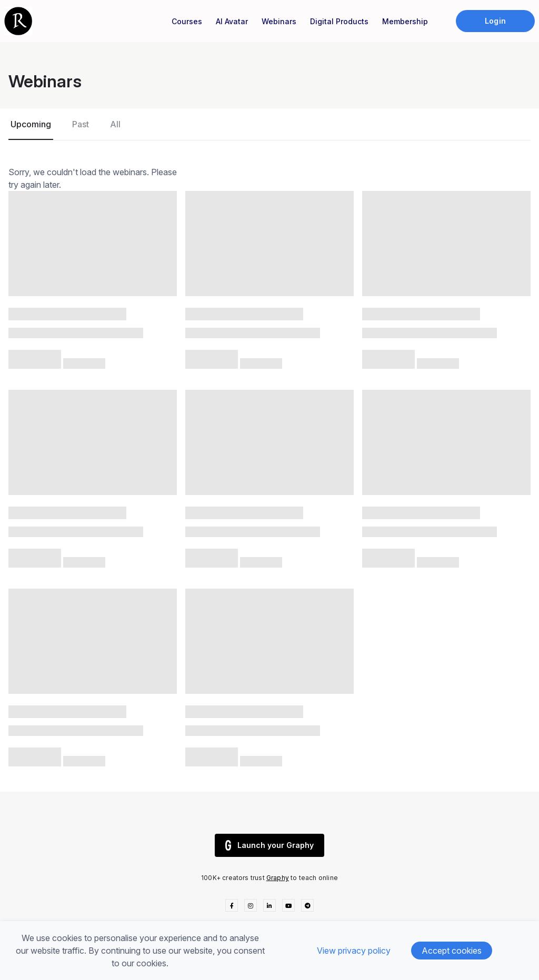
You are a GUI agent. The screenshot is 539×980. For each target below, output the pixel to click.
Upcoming (31, 124)
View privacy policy (354, 951)
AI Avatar (232, 21)
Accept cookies (452, 951)
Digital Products (339, 21)
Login (495, 21)
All (115, 124)
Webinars (279, 21)
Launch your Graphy (269, 845)
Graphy (278, 878)
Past (81, 124)
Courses (187, 21)
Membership (405, 21)
